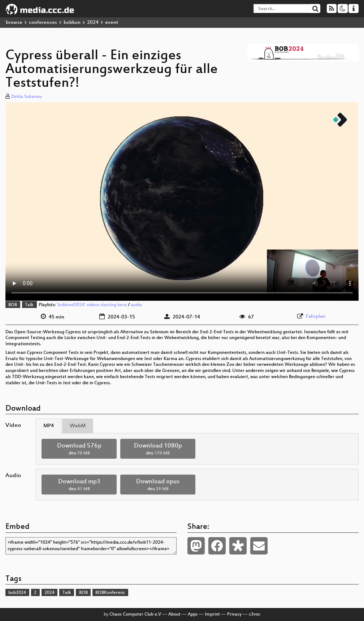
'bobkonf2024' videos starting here (92, 305)
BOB (13, 305)
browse (14, 23)
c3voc (255, 614)
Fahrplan (316, 316)
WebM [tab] (78, 426)
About (174, 614)
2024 (93, 23)
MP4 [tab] (49, 426)
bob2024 (17, 593)
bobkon (72, 23)
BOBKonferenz (110, 593)
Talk (29, 305)
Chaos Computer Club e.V (135, 614)
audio (136, 305)
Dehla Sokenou (27, 97)
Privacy (234, 614)
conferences (43, 23)
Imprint (212, 614)
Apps (193, 614)
